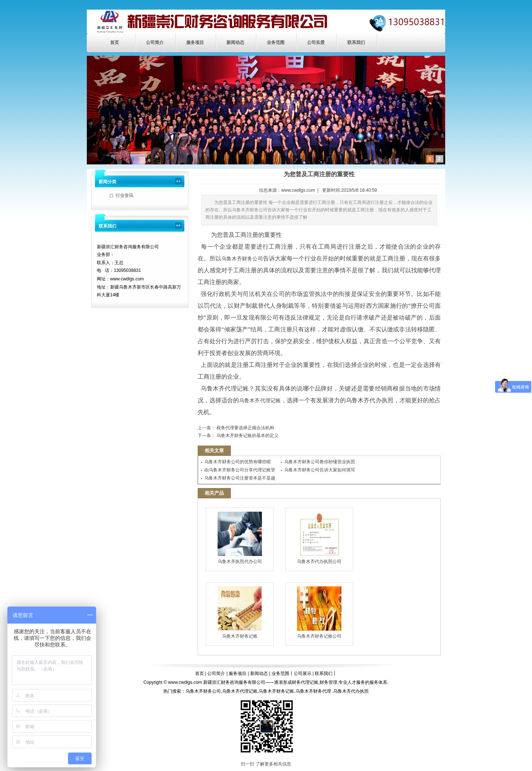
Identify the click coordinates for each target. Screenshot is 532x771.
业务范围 (276, 42)
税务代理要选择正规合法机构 (245, 428)
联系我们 (356, 42)
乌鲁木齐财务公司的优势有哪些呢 (238, 462)
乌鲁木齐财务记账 (240, 613)
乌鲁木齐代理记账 (260, 401)
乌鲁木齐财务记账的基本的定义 (247, 436)
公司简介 (155, 42)
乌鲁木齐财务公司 (242, 259)
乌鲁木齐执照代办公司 (240, 538)
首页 (115, 42)
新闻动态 (235, 42)
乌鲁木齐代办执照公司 (319, 538)
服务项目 (195, 42)
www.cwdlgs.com (298, 190)
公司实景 (316, 42)
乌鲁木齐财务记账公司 (319, 613)
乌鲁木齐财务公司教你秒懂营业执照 (320, 462)
